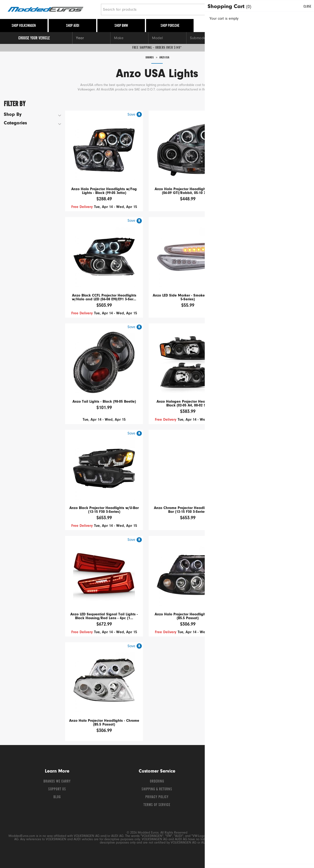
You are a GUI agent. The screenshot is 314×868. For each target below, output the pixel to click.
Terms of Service (157, 805)
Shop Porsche (170, 26)
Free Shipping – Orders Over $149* (157, 48)
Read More (229, 90)
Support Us (57, 789)
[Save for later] (135, 115)
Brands (149, 57)
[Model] (167, 38)
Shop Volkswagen (24, 26)
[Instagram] (270, 783)
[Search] (236, 9)
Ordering (157, 782)
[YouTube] (262, 783)
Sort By (274, 103)
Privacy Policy (157, 797)
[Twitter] (253, 783)
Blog (57, 797)
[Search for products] (166, 9)
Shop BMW (121, 26)
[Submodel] (205, 38)
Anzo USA (166, 57)
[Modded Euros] (52, 10)
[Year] (91, 38)
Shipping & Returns (157, 789)
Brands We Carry (57, 782)
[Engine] (243, 38)
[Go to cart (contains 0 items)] (300, 9)
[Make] (129, 38)
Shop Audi (73, 26)
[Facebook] (245, 783)
